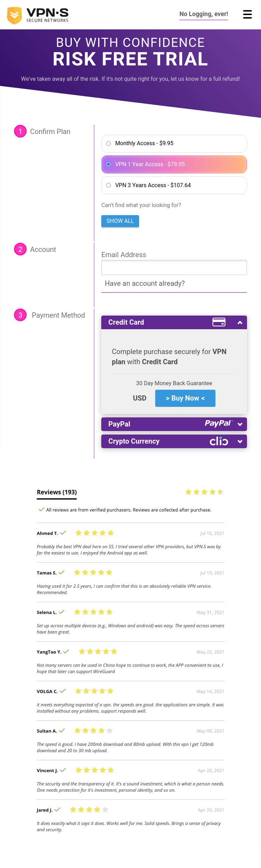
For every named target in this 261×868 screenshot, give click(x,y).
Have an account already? (145, 284)
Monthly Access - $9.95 (144, 143)
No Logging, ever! (204, 14)
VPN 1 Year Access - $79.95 (150, 164)
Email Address (124, 255)
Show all (120, 221)
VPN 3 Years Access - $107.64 (153, 185)
